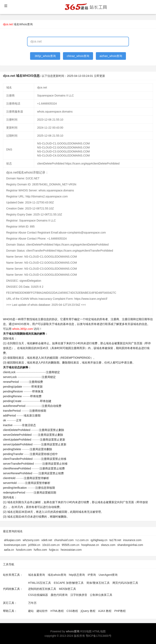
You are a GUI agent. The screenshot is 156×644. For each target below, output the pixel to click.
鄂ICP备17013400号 (99, 636)
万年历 (32, 603)
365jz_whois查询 (45, 56)
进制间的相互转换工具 (42, 589)
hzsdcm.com (24, 550)
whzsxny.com (31, 540)
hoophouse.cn (90, 545)
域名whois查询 (57, 575)
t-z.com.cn (82, 540)
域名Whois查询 (23, 24)
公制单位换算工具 (101, 595)
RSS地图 (86, 631)
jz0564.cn (34, 545)
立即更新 (99, 76)
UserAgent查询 (108, 575)
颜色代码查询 (59, 595)
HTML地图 (99, 631)
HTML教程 (57, 611)
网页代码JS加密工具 (125, 583)
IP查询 (92, 575)
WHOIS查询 (22, 324)
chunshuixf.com (64, 540)
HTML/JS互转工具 (40, 583)
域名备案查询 (36, 575)
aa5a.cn (9, 550)
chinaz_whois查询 (78, 56)
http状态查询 (77, 575)
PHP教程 (120, 611)
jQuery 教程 (88, 611)
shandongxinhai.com (130, 545)
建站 (31, 611)
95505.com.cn (71, 545)
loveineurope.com (15, 545)
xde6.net (47, 540)
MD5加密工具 (68, 589)
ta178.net (115, 540)
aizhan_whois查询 (111, 56)
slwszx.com (108, 545)
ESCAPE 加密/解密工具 (69, 583)
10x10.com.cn (51, 545)
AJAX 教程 (105, 611)
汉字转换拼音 (79, 595)
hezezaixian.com (71, 550)
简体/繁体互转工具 (98, 583)
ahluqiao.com (12, 540)
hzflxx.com (40, 550)
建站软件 (42, 611)
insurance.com (132, 540)
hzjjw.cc (54, 550)
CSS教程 (72, 611)
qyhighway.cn (99, 540)
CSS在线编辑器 (38, 595)
